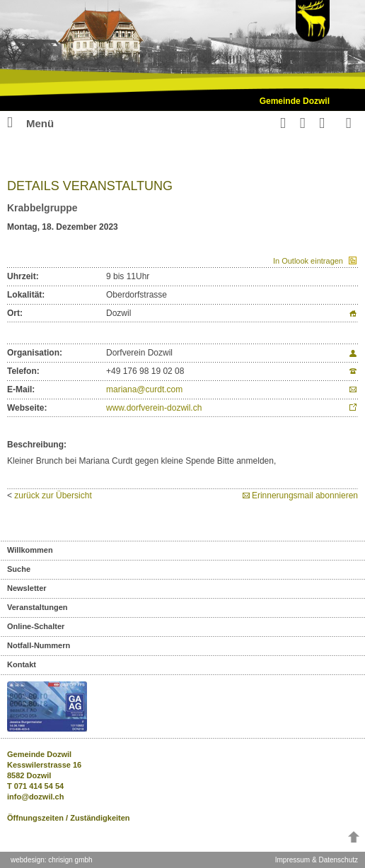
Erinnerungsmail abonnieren (305, 495)
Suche (19, 569)
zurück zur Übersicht (53, 495)
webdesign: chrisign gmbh (52, 860)
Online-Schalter (36, 626)
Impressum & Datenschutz (317, 860)
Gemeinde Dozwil (295, 101)
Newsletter (27, 588)
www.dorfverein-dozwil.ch (154, 408)
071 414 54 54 (39, 786)
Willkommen (30, 550)
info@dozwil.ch (35, 797)
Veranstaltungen (37, 607)
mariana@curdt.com (144, 389)
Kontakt (22, 664)
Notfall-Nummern (39, 645)
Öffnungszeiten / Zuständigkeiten (69, 818)
